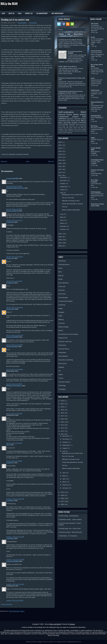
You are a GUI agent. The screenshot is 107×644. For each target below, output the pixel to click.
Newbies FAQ (63, 129)
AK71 (8, 445)
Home (28, 161)
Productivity (82, 122)
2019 (60, 151)
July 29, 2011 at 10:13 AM (15, 307)
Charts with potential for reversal (72, 204)
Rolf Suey (94, 126)
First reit (65, 207)
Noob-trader (11, 309)
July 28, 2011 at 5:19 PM (14, 186)
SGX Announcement (42, 13)
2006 (60, 246)
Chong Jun (10, 258)
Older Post (51, 161)
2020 (60, 148)
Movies (64, 126)
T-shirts (64, 133)
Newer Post (4, 161)
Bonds (78, 121)
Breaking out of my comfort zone (15, 20)
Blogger (72, 624)
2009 (60, 237)
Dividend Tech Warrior (14, 386)
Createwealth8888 (13, 178)
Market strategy (80, 114)
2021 (60, 145)
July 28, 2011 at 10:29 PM (15, 257)
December (64, 177)
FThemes (35, 642)
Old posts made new (74, 127)
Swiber (60, 133)
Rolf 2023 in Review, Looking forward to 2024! (97, 130)
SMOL (93, 138)
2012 (60, 172)
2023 (60, 142)
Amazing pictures (81, 124)
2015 (60, 163)
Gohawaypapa (96, 192)
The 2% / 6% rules (68, 198)
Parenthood (63, 121)
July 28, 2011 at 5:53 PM (14, 209)
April (62, 220)
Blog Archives (78, 34)
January (63, 229)
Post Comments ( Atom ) (17, 611)
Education (71, 119)
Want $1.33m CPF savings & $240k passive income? (97, 82)
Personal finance (66, 114)
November (64, 180)
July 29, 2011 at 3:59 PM (14, 384)
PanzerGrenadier (12, 346)
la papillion (10, 222)
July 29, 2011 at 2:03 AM (14, 281)
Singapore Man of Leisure (15, 188)
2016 (60, 160)
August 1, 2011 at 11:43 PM (15, 560)
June (62, 214)
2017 (60, 157)
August (63, 190)
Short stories (71, 121)
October (63, 183)
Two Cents (95, 23)
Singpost (71, 129)
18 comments (33, 23)
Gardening (61, 131)
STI (60, 126)
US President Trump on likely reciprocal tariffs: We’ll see (97, 107)
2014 (60, 166)
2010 (60, 234)
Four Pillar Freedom (95, 181)
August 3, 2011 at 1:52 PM (15, 600)
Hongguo (75, 122)
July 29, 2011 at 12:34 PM (15, 369)
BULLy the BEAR (9, 4)
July (62, 193)
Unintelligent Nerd (97, 160)
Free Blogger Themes (60, 642)
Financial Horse (96, 51)
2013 (60, 169)
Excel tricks (78, 129)
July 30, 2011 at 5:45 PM (14, 443)
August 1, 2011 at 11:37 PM (15, 499)
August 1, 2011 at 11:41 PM (15, 537)
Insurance (72, 124)
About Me (11, 13)
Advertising (83, 131)
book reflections (63, 283)
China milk (62, 127)
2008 (60, 240)
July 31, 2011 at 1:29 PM (14, 461)
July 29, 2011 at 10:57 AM (15, 335)
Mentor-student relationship (71, 210)
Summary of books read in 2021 (97, 205)
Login (3, 13)
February (63, 226)
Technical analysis (80, 119)
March (62, 223)
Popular (61, 34)
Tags (69, 34)
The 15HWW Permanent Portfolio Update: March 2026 (97, 70)
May (62, 217)
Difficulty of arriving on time (71, 201)
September (64, 187)
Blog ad (84, 127)
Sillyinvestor (95, 90)
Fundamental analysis (70, 117)
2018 (60, 154)
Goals (20, 13)
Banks (61, 122)
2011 (60, 175)
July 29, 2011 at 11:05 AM (15, 345)
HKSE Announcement (58, 13)
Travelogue (69, 133)
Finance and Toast (97, 170)
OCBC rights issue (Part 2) (67, 66)
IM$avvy (83, 121)
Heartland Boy (96, 116)
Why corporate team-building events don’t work (97, 196)
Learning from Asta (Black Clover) (70, 40)
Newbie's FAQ (29, 13)
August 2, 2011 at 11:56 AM (15, 584)
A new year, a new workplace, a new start (97, 94)
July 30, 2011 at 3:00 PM (14, 413)
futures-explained (12, 211)
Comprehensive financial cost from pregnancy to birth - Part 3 (70, 92)
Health (84, 129)
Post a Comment (7, 604)
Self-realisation (22, 23)
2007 (60, 243)
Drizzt (93, 37)
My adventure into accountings (76, 126)
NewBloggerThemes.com (74, 642)
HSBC (66, 131)
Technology (68, 122)
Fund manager (64, 124)
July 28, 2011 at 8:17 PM (14, 220)
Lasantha (51, 642)
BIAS (83, 112)
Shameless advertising (74, 131)
